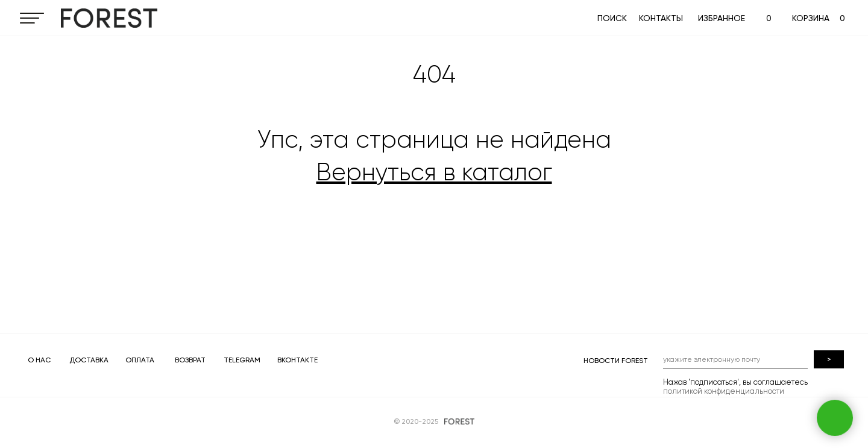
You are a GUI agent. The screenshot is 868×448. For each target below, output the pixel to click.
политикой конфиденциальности (724, 391)
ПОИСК (612, 18)
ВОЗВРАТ (190, 360)
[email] (735, 359)
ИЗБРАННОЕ (722, 18)
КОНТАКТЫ (661, 18)
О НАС (39, 360)
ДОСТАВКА (89, 360)
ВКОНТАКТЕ (297, 360)
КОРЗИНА (811, 18)
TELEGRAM (242, 360)
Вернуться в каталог (434, 172)
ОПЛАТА (140, 360)
